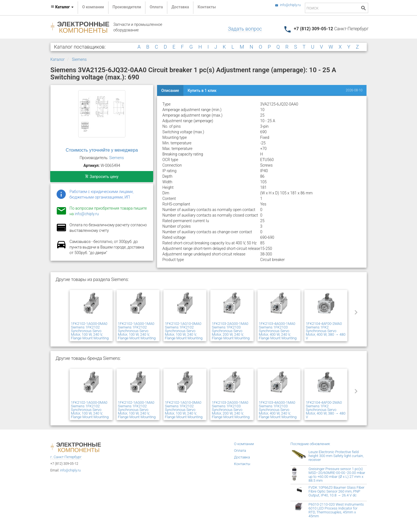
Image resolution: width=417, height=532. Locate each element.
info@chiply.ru (288, 5)
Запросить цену (102, 177)
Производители (127, 7)
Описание (170, 91)
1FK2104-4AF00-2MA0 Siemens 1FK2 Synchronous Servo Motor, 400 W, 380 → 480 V (326, 331)
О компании (93, 7)
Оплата (156, 7)
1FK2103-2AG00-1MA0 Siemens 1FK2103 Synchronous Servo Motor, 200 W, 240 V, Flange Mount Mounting (231, 331)
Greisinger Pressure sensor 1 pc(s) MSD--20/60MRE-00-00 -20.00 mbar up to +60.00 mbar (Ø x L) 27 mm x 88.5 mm (337, 475)
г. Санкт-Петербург (66, 457)
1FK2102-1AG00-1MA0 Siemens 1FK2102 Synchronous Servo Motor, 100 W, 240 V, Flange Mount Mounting (137, 331)
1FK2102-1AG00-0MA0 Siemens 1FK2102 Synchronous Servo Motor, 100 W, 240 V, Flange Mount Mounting (90, 331)
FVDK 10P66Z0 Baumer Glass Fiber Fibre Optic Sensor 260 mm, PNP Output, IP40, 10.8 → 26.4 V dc (337, 491)
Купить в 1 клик (202, 91)
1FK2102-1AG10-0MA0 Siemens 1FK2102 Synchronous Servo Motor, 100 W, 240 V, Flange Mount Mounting (184, 331)
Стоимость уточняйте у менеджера (102, 150)
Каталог (58, 59)
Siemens (79, 59)
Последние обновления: (310, 444)
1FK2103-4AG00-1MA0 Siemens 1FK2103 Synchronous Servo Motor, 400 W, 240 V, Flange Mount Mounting (278, 331)
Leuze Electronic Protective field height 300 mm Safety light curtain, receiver (336, 456)
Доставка (180, 7)
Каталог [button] (62, 7)
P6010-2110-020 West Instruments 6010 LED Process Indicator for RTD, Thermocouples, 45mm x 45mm (336, 510)
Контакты (207, 7)
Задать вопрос (245, 29)
